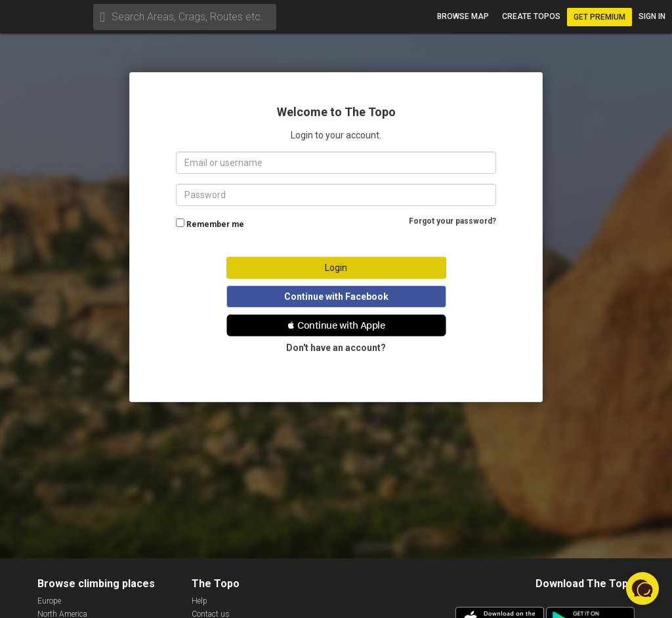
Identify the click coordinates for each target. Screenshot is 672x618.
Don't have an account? (336, 348)
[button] (336, 325)
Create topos (531, 16)
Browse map (463, 16)
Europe (49, 601)
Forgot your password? (452, 221)
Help (199, 601)
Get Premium (599, 17)
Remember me (215, 224)
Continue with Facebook (336, 297)
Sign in (652, 16)
